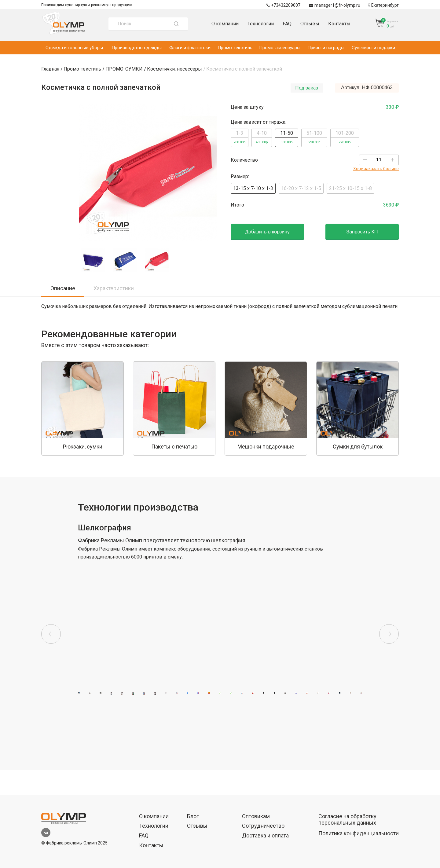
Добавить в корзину (267, 232)
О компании (225, 24)
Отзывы (310, 24)
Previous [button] (51, 634)
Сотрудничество (263, 826)
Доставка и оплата (265, 835)
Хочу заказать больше (376, 169)
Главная (50, 69)
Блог (193, 816)
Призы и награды (326, 48)
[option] (82, 408)
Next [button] (389, 634)
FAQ (287, 24)
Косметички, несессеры (174, 69)
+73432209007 (283, 5)
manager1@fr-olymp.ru (335, 5)
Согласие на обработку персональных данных (347, 820)
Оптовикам (256, 816)
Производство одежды (137, 48)
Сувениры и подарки (373, 48)
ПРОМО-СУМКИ (124, 69)
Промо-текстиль (235, 48)
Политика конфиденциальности (359, 833)
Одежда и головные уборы (74, 48)
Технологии (261, 24)
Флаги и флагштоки (190, 48)
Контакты (339, 24)
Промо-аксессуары (280, 48)
